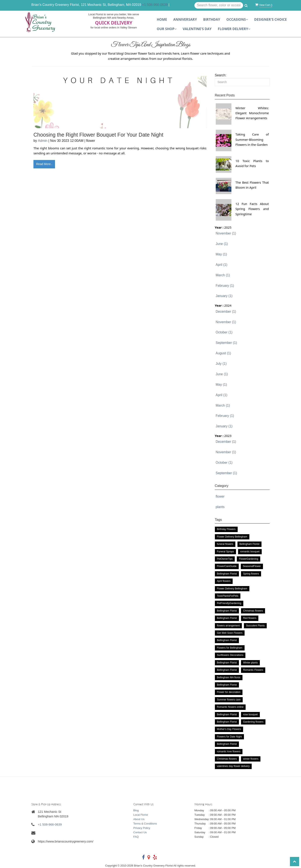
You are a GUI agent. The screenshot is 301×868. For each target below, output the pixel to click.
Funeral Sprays (225, 552)
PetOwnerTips (225, 559)
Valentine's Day (197, 29)
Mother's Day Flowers (229, 729)
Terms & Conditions (145, 824)
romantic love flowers (229, 751)
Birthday (212, 19)
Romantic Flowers (253, 670)
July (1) (221, 364)
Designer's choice (270, 19)
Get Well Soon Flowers (230, 633)
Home (162, 19)
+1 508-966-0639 (155, 5)
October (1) (224, 332)
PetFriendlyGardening (229, 603)
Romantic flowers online (230, 707)
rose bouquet (250, 714)
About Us (139, 819)
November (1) (226, 233)
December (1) (226, 312)
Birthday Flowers (226, 529)
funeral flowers (225, 544)
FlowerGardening (249, 559)
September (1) (226, 343)
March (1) (223, 275)
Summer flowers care (229, 700)
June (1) (222, 244)
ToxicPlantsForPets (228, 596)
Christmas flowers (253, 611)
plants (220, 507)
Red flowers (250, 618)
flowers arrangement (228, 626)
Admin (43, 141)
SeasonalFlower (252, 566)
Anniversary (185, 19)
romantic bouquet (250, 552)
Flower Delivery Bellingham (232, 537)
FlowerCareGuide (227, 566)
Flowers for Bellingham (230, 648)
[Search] (242, 82)
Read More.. (44, 164)
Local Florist (141, 815)
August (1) (223, 353)
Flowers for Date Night (229, 737)
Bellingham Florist (249, 544)
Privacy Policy (142, 828)
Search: (221, 75)
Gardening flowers (253, 722)
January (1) (224, 296)
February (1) (225, 286)
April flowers (224, 581)
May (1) (221, 254)
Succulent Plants (255, 626)
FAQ (136, 837)
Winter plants (250, 663)
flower (220, 496)
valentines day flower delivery (233, 766)
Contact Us (140, 832)
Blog (136, 810)
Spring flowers (251, 574)
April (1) (222, 265)
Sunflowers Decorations (230, 655)
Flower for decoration (229, 692)
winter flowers (251, 759)
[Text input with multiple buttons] (219, 5)
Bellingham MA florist (229, 677)
